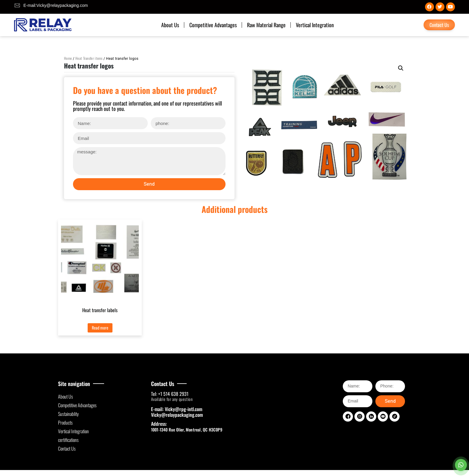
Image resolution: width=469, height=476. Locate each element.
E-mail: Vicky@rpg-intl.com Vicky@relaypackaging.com (177, 412)
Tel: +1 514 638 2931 (170, 394)
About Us (170, 25)
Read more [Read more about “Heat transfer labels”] (100, 328)
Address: (159, 424)
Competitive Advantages (213, 25)
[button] (401, 68)
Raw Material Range (266, 25)
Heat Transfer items (89, 58)
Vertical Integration (315, 25)
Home (68, 58)
